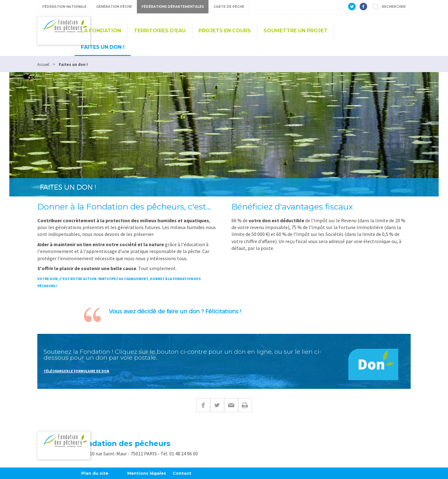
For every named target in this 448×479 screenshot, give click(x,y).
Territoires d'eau (160, 31)
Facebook (203, 405)
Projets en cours (225, 31)
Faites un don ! (103, 47)
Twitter (217, 405)
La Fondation (101, 31)
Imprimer (245, 405)
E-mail (231, 405)
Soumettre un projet (296, 31)
